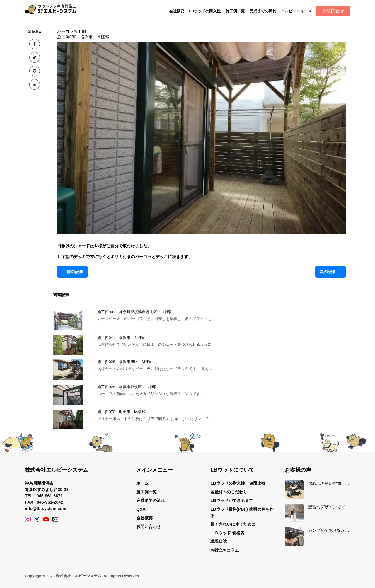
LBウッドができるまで (232, 500)
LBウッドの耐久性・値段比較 (238, 483)
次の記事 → (330, 272)
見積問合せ (333, 11)
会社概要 (177, 11)
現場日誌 (219, 541)
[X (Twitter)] (37, 519)
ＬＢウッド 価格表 (227, 533)
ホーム (142, 483)
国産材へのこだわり (229, 492)
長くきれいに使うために (233, 524)
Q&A (141, 509)
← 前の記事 (72, 272)
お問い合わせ (149, 526)
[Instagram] (28, 519)
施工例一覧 (235, 11)
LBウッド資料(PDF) (229, 509)
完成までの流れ (263, 11)
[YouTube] (46, 519)
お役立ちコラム (225, 550)
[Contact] (55, 519)
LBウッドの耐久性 (205, 11)
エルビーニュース (296, 11)
